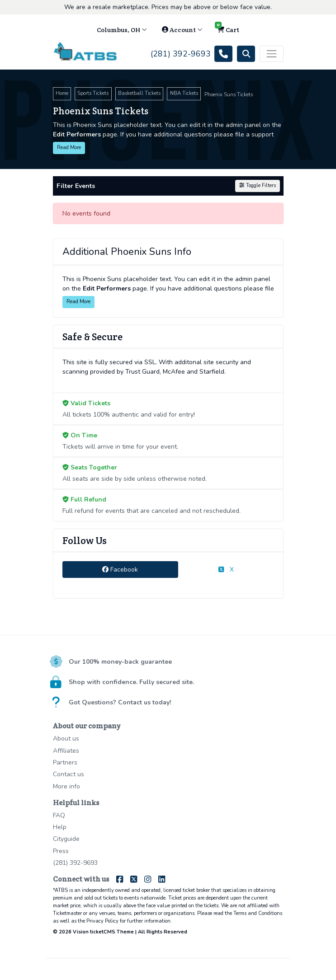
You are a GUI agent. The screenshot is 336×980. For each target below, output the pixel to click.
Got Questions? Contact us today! (120, 702)
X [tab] (226, 570)
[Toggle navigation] (271, 54)
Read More (69, 148)
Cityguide (66, 839)
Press (61, 851)
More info (66, 786)
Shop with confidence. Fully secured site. (131, 682)
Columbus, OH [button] (122, 30)
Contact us (69, 774)
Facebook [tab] (120, 570)
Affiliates (66, 751)
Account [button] (182, 30)
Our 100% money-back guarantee (120, 662)
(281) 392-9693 (75, 863)
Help (60, 827)
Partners (65, 762)
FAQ (59, 815)
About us (66, 739)
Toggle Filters (257, 185)
